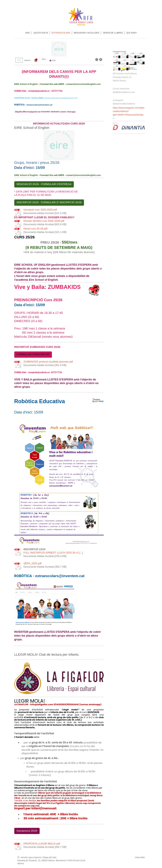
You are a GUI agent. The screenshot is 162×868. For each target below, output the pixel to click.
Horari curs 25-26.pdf (36, 229)
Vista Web (140, 857)
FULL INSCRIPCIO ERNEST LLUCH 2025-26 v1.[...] (53, 553)
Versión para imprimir (30, 857)
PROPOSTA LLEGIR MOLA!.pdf (42, 844)
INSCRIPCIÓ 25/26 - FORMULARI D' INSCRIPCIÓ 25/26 (49, 202)
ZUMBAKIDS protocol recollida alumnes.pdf (48, 362)
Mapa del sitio (50, 857)
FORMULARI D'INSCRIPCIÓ (33, 354)
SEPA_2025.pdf (32, 563)
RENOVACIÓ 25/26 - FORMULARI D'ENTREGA (44, 184)
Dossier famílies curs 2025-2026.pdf (44, 221)
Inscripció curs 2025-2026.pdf (40, 210)
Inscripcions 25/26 (27, 831)
